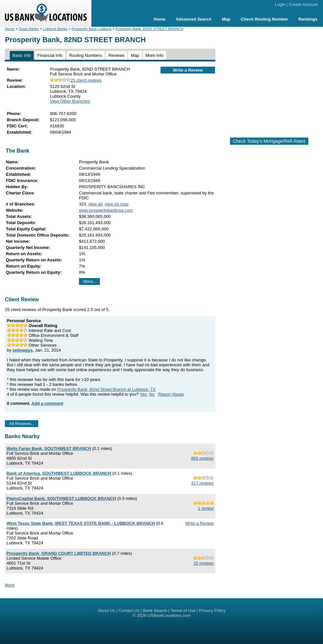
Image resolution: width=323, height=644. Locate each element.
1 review (206, 508)
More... (90, 281)
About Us (106, 611)
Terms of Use (183, 611)
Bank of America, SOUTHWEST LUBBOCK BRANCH (59, 473)
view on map (117, 204)
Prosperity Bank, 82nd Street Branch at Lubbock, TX (107, 389)
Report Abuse (171, 394)
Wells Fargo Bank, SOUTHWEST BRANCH (49, 448)
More (10, 585)
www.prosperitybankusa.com (106, 210)
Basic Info (22, 55)
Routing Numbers (86, 55)
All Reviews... (22, 424)
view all (95, 204)
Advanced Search (194, 19)
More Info (154, 55)
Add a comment (47, 403)
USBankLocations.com (169, 615)
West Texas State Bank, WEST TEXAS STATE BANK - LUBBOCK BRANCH (81, 523)
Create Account (303, 4)
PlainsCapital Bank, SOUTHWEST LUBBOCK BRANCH (61, 498)
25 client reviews (76, 80)
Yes (143, 394)
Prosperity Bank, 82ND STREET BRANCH (149, 29)
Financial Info (50, 55)
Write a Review (188, 70)
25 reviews (204, 563)
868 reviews (202, 458)
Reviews (116, 55)
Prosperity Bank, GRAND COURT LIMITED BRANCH (59, 553)
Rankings (308, 19)
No (152, 394)
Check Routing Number (264, 19)
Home (160, 19)
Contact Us (129, 611)
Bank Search (155, 611)
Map (226, 19)
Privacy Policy (212, 611)
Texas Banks (29, 29)
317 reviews (202, 483)
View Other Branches (70, 101)
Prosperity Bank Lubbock (91, 29)
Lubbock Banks (55, 29)
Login (280, 4)
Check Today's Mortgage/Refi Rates (269, 141)
